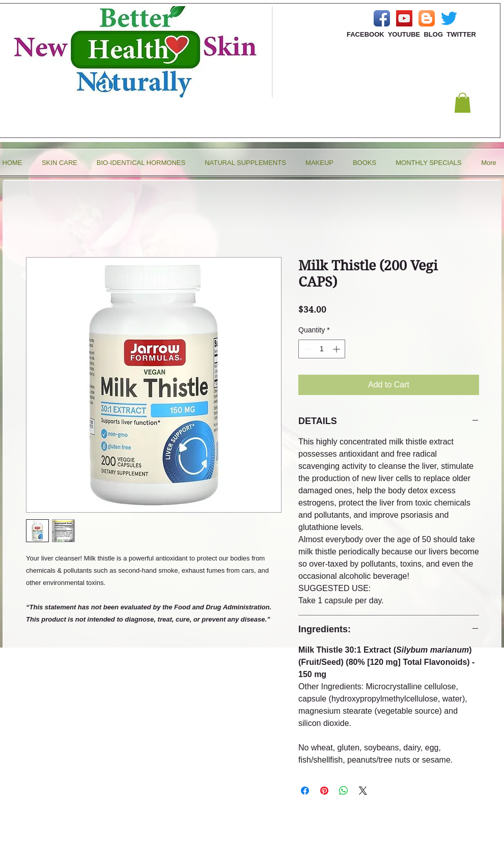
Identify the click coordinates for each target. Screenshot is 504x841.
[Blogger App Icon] (427, 18)
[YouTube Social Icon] (404, 18)
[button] (463, 103)
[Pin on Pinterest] (324, 791)
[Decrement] (306, 349)
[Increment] (337, 349)
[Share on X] (363, 791)
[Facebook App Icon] (382, 18)
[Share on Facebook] (305, 791)
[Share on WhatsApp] (344, 791)
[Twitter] (449, 18)
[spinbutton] (322, 349)
